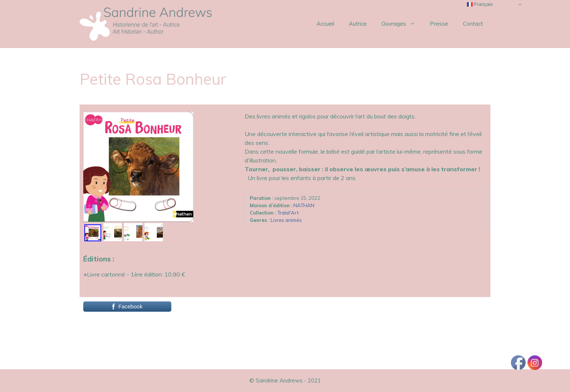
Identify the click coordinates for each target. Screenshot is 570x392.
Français (480, 4)
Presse (439, 24)
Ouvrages (402, 24)
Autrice (358, 24)
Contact (473, 24)
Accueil (325, 24)
